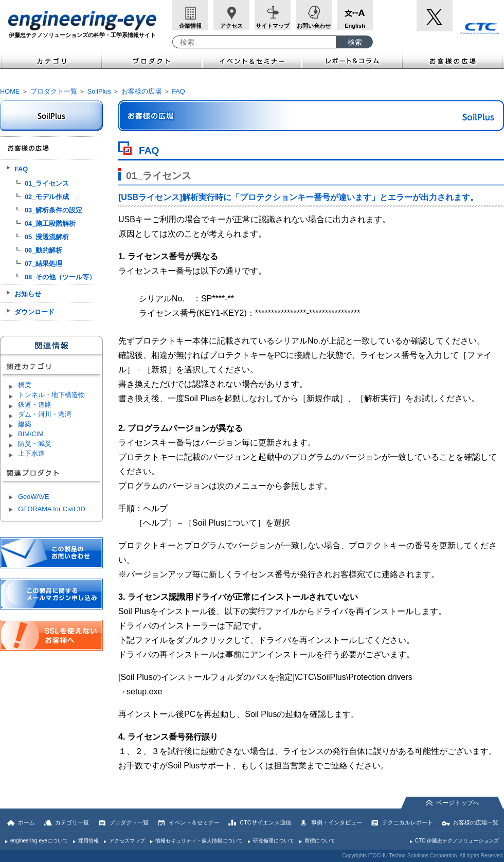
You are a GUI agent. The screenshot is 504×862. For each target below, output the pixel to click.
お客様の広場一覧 (476, 822)
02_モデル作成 (47, 197)
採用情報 (88, 841)
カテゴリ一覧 (72, 822)
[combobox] (255, 42)
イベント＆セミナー (252, 60)
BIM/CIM (31, 434)
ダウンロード (34, 312)
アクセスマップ (127, 841)
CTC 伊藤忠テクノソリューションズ (457, 841)
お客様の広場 (453, 60)
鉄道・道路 (35, 405)
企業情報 (190, 26)
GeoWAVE (33, 497)
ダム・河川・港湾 (45, 414)
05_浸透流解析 (47, 237)
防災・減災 (35, 444)
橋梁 (25, 385)
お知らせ (28, 294)
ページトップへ (458, 803)
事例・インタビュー (337, 822)
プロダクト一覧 (54, 91)
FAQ (178, 91)
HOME (10, 91)
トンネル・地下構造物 (51, 395)
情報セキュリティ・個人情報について (199, 841)
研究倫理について (274, 841)
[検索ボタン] (355, 42)
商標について (320, 841)
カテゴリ (51, 60)
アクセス (231, 26)
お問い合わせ (314, 26)
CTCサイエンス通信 (265, 822)
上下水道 (31, 453)
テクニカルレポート (408, 822)
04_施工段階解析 (50, 223)
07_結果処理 (43, 264)
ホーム (26, 822)
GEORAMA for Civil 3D (52, 509)
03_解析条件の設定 (53, 210)
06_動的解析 (43, 250)
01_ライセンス (47, 183)
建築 (25, 424)
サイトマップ (273, 26)
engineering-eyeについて (39, 841)
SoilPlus (99, 91)
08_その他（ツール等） (60, 277)
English (355, 26)
